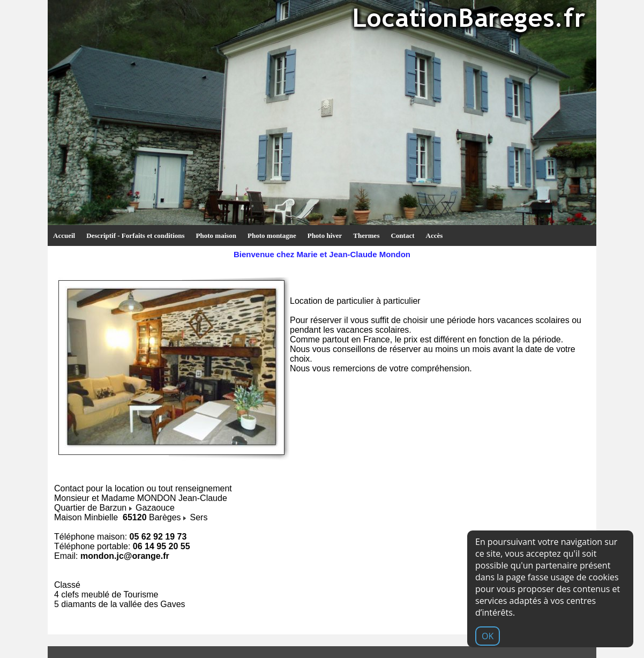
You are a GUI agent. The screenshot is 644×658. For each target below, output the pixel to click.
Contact (402, 235)
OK (488, 636)
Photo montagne (272, 235)
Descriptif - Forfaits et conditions (135, 235)
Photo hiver (325, 235)
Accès (435, 235)
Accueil (64, 235)
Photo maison (216, 235)
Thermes (366, 235)
